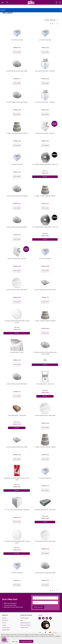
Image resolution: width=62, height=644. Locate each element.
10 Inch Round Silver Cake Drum (17, 102)
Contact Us (5, 620)
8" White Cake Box (45, 259)
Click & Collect (24, 627)
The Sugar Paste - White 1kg (45, 384)
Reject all (14, 641)
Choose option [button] (17, 52)
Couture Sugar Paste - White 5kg (45, 510)
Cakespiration (6, 630)
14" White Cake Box (17, 164)
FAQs (22, 620)
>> (57, 24)
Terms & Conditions (26, 625)
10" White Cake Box (45, 40)
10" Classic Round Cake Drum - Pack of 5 (45, 164)
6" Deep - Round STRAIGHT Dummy (17, 133)
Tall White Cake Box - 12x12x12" (45, 71)
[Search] (7, 2)
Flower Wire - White (17, 352)
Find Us (4, 623)
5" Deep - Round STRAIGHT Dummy (45, 196)
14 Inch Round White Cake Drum (45, 415)
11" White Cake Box (17, 573)
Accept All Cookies (26, 641)
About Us (5, 618)
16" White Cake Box (45, 478)
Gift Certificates (24, 618)
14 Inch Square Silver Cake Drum (17, 447)
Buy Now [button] (45, 177)
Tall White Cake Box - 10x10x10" (45, 102)
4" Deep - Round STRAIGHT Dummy (45, 321)
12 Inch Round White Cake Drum (17, 290)
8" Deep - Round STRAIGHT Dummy (45, 447)
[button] (4, 640)
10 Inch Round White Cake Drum (45, 541)
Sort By (31, 10)
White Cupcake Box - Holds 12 (45, 133)
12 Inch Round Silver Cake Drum (17, 71)
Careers (4, 625)
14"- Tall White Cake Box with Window (17, 510)
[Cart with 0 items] (60, 3)
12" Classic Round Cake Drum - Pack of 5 (45, 227)
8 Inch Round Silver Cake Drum (17, 227)
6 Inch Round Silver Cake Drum (17, 384)
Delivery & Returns (25, 623)
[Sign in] (57, 2)
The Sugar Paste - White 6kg (17, 415)
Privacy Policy (6, 627)
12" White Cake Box (17, 40)
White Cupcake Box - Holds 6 (17, 259)
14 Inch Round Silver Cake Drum (17, 196)
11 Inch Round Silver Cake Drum (45, 573)
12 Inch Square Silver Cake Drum (45, 290)
